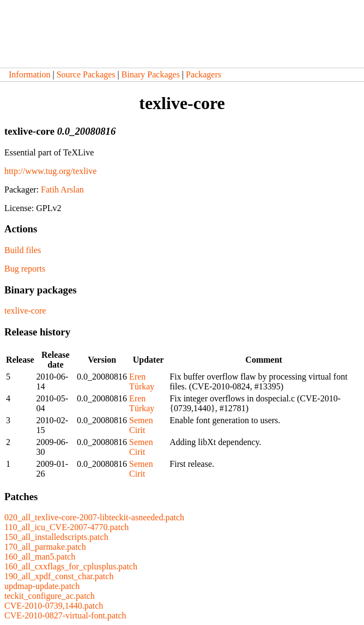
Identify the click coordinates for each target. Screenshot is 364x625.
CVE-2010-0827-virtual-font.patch (65, 615)
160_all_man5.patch (40, 557)
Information (29, 74)
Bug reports (25, 269)
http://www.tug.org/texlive (50, 171)
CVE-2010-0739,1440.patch (54, 606)
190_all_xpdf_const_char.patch (59, 576)
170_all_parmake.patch (45, 547)
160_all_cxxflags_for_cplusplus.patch (71, 566)
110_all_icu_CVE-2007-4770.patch (66, 527)
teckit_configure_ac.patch (50, 596)
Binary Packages (151, 74)
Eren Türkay (142, 381)
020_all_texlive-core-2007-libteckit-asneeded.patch (94, 517)
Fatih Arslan (62, 190)
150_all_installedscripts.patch (56, 537)
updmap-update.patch (42, 586)
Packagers (204, 74)
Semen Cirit (141, 425)
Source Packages (86, 74)
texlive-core (25, 311)
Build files (23, 250)
